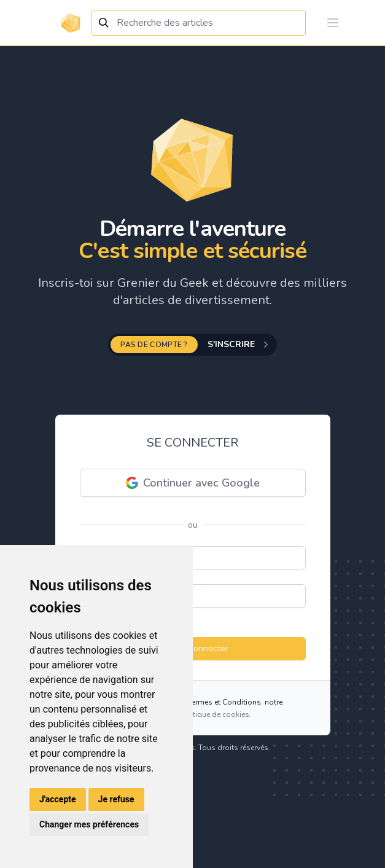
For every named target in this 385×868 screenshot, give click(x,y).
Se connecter (192, 649)
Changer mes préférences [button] (89, 824)
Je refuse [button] (116, 799)
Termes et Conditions (224, 702)
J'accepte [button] (58, 799)
